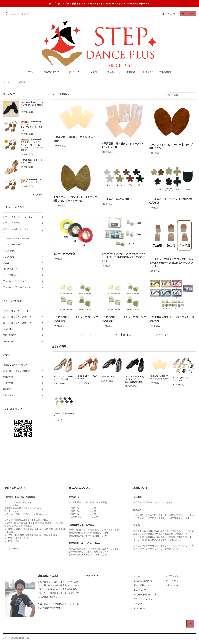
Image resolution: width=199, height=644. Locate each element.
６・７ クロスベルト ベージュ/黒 (183, 379)
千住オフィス (113, 72)
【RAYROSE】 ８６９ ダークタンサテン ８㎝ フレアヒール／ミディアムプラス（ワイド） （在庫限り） (32, 145)
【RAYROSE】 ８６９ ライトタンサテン (32, 161)
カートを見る (172, 581)
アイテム (187, 14)
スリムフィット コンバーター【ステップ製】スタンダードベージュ (75, 199)
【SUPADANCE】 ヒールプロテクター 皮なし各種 (172, 319)
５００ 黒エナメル (109, 377)
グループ (75, 72)
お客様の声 (148, 72)
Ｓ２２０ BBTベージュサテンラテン (87, 377)
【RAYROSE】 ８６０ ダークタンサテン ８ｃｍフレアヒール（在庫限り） (32, 126)
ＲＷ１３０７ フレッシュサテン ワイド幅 (63, 378)
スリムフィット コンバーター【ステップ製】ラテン (171, 146)
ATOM (142, 608)
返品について (140, 590)
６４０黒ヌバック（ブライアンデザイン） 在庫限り (32, 105)
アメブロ (138, 604)
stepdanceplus (92, 575)
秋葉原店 (129, 72)
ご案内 (95, 72)
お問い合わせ (165, 72)
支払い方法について (143, 581)
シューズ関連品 (19, 82)
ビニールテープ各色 (64, 254)
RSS (136, 608)
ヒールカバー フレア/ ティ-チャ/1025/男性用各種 (171, 201)
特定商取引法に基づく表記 (146, 594)
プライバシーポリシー (144, 599)
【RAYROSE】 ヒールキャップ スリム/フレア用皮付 (124, 319)
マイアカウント (173, 576)
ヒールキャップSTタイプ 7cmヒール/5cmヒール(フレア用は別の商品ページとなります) (124, 257)
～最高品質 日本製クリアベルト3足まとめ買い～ (76, 139)
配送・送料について (143, 585)
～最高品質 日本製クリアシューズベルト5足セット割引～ (123, 145)
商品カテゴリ (52, 72)
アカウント (171, 14)
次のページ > (162, 335)
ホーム (31, 72)
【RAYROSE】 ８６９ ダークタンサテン (31, 181)
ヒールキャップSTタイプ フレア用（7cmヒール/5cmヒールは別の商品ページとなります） (171, 263)
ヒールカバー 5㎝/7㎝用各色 (117, 199)
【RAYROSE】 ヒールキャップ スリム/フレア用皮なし (76, 319)
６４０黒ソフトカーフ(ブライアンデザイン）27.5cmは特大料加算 (135, 379)
